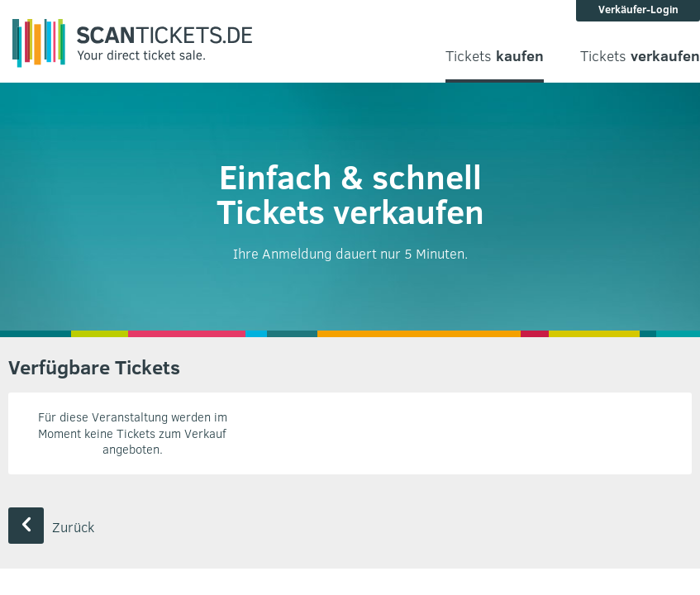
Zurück (51, 527)
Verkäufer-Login (638, 9)
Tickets (495, 56)
